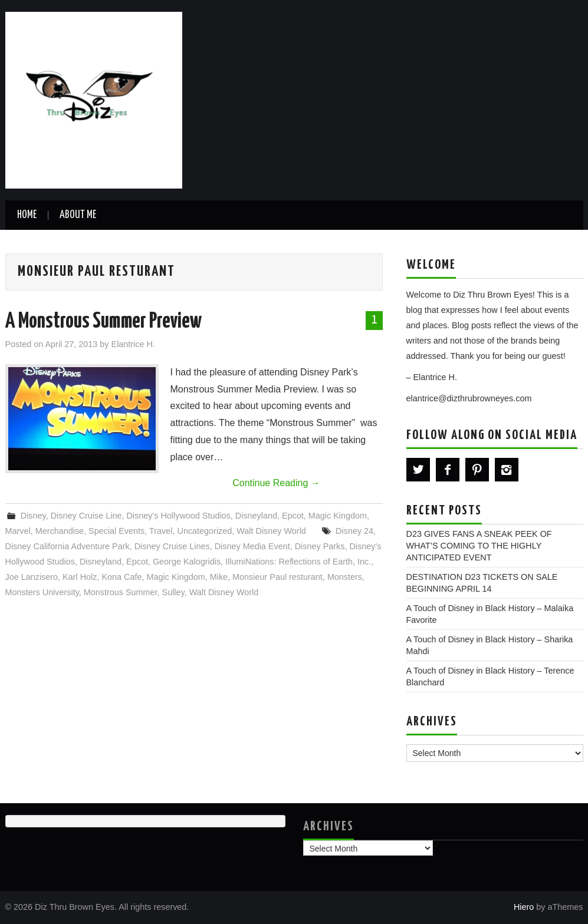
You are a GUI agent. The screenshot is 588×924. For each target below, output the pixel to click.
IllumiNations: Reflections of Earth (289, 562)
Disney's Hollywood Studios (178, 516)
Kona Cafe (122, 577)
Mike (219, 577)
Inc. (364, 562)
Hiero (524, 907)
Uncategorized (204, 531)
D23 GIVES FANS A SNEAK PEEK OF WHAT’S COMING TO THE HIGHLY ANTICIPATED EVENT (479, 546)
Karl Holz (80, 577)
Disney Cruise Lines (172, 546)
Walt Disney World (271, 531)
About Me (78, 215)
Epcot (293, 516)
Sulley (173, 592)
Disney (33, 516)
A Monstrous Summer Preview (104, 322)
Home (27, 215)
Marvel (18, 531)
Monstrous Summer (121, 592)
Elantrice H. (133, 344)
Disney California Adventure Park (68, 546)
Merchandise (60, 531)
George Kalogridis (187, 562)
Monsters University (42, 592)
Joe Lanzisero (32, 577)
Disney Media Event (252, 546)
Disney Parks (320, 546)
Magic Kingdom (338, 516)
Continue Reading (276, 483)
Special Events (116, 531)
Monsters (345, 577)
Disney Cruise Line (86, 516)
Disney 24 (354, 531)
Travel (161, 531)
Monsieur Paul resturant (277, 577)
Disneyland (256, 516)
